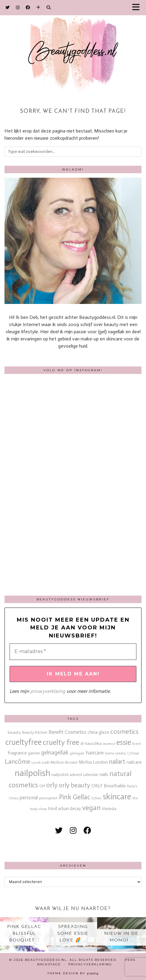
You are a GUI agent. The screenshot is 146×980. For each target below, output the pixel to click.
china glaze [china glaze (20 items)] (98, 732)
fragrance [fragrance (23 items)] (17, 753)
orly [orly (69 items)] (52, 785)
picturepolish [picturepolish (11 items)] (48, 798)
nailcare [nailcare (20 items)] (134, 762)
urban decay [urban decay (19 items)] (70, 809)
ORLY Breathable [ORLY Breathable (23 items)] (109, 786)
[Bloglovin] (38, 7)
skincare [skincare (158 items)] (117, 796)
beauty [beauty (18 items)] (14, 732)
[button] (138, 8)
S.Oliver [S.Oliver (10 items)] (97, 798)
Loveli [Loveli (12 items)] (36, 763)
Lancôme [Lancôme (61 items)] (18, 762)
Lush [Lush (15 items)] (46, 762)
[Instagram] (18, 7)
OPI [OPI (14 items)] (42, 786)
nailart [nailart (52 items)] (117, 762)
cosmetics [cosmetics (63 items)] (124, 732)
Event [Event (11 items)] (137, 744)
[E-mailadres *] (73, 652)
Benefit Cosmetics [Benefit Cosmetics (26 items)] (67, 732)
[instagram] (73, 831)
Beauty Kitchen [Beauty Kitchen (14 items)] (35, 732)
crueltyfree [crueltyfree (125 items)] (24, 742)
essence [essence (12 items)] (109, 744)
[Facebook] (28, 7)
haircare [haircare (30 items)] (95, 753)
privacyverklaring (48, 691)
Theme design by (73, 973)
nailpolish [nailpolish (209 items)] (33, 773)
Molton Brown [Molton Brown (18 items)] (64, 762)
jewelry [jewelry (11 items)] (121, 753)
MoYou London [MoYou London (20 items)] (93, 762)
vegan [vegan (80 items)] (91, 808)
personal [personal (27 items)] (29, 798)
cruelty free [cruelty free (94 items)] (61, 742)
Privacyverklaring (90, 964)
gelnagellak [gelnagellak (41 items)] (55, 752)
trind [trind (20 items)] (52, 809)
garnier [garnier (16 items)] (34, 753)
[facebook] (87, 831)
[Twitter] (8, 7)
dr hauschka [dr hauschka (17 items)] (91, 744)
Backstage (49, 964)
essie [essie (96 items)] (124, 742)
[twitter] (59, 831)
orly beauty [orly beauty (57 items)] (74, 785)
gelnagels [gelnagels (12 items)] (77, 753)
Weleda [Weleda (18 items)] (109, 809)
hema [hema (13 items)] (110, 753)
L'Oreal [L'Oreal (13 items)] (133, 753)
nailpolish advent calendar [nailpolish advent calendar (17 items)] (75, 775)
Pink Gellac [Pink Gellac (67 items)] (75, 797)
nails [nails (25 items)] (104, 774)
